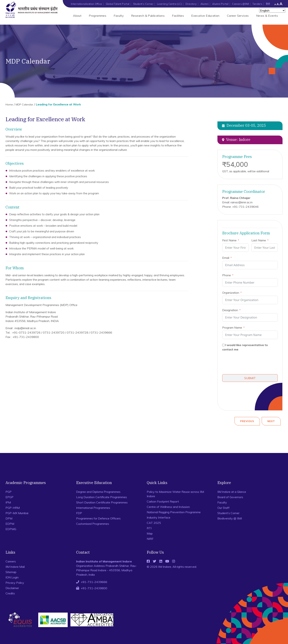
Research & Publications (148, 16)
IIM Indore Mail (15, 567)
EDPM (10, 524)
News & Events (267, 16)
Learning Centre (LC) (169, 4)
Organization (232, 293)
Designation (232, 310)
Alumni (205, 4)
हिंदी (268, 4)
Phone (228, 275)
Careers (11, 561)
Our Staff (223, 508)
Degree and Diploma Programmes (98, 492)
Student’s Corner (143, 4)
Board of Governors (230, 497)
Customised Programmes (93, 524)
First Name (231, 240)
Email (227, 258)
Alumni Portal (220, 4)
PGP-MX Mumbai (17, 513)
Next (271, 421)
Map (150, 533)
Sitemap (11, 572)
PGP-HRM (13, 508)
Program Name (234, 328)
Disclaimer (12, 588)
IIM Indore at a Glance (232, 492)
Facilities (178, 16)
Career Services (238, 16)
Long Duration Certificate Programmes (102, 497)
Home (9, 105)
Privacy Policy (15, 583)
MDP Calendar (24, 105)
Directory (191, 4)
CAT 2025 (154, 523)
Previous (247, 421)
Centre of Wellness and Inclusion (168, 507)
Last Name (260, 240)
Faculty (119, 16)
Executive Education (205, 16)
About (77, 16)
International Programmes (93, 508)
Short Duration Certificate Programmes (102, 502)
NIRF (150, 539)
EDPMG (11, 529)
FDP (79, 513)
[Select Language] (272, 10)
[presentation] (252, 363)
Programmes (98, 16)
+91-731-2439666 (94, 582)
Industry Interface (159, 517)
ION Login (12, 577)
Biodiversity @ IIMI (230, 518)
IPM (8, 502)
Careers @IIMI (240, 4)
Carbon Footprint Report (163, 501)
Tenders (257, 4)
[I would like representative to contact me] (225, 345)
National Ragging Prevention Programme (174, 512)
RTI (149, 528)
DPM (9, 518)
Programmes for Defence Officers (98, 518)
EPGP (9, 497)
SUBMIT (251, 378)
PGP (9, 492)
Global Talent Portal (118, 4)
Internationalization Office (87, 4)
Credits (10, 593)
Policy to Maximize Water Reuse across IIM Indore (175, 494)
